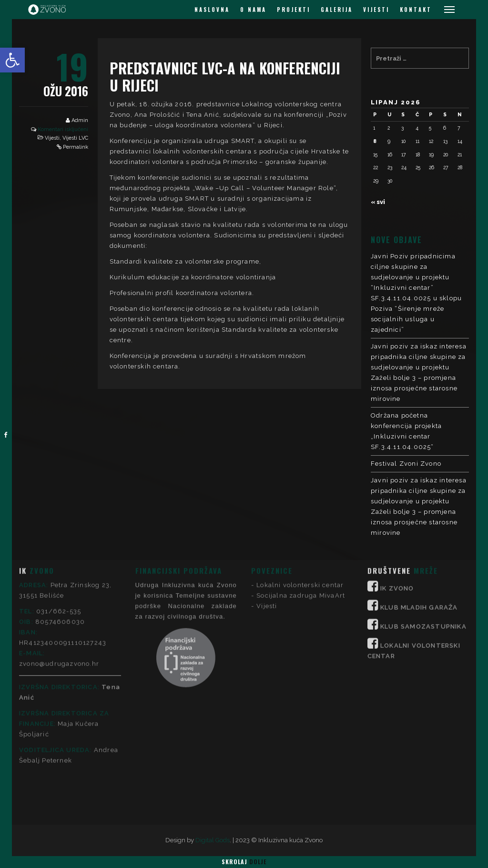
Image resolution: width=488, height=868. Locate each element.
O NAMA (253, 10)
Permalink (76, 147)
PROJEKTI (294, 10)
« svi (378, 202)
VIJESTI (376, 10)
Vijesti (52, 138)
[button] (12, 60)
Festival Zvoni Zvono (406, 464)
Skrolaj (244, 862)
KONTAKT (416, 10)
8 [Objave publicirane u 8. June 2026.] (375, 141)
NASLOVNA (212, 10)
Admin (80, 120)
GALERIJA (337, 10)
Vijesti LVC (75, 138)
